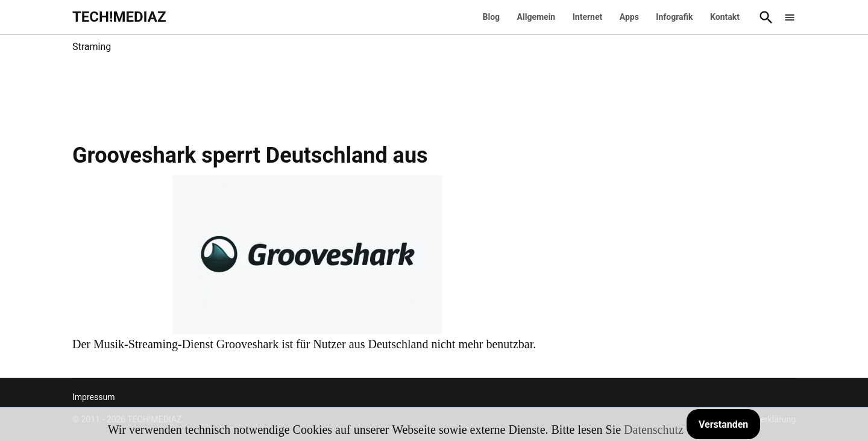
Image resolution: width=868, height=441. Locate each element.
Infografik (674, 17)
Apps (629, 17)
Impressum (93, 397)
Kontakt (725, 17)
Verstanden (723, 424)
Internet (588, 17)
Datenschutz (654, 430)
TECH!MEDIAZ (119, 17)
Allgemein (536, 17)
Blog (492, 17)
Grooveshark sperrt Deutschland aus (250, 155)
